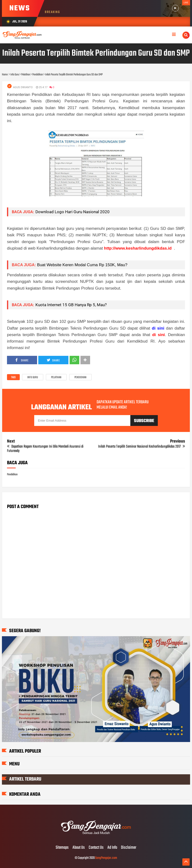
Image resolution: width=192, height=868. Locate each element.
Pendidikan (80, 378)
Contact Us (96, 848)
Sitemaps (62, 848)
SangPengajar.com (106, 858)
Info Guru (33, 378)
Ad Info (112, 848)
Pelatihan (56, 378)
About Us (79, 848)
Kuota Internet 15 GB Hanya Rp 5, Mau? (71, 305)
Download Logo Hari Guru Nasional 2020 (73, 212)
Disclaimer (129, 848)
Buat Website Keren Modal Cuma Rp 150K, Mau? (82, 265)
